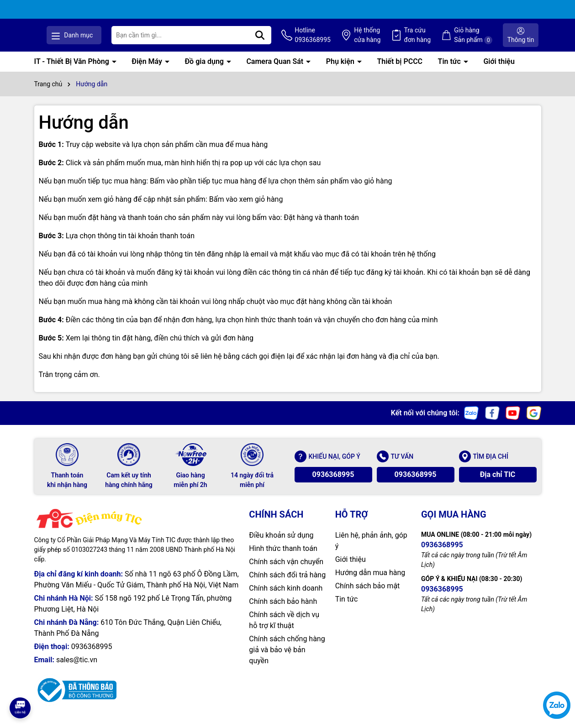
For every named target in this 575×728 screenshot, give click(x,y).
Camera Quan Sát (276, 71)
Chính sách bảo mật (368, 595)
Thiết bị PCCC (400, 71)
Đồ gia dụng (205, 71)
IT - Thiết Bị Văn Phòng (73, 71)
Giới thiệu (499, 71)
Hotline (344, 41)
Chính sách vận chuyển (286, 571)
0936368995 (333, 484)
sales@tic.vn (77, 669)
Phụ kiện (341, 71)
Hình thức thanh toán (283, 558)
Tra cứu (437, 41)
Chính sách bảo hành (283, 611)
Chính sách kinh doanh (286, 598)
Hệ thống (393, 41)
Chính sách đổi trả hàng (287, 584)
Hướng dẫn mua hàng (370, 582)
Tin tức (450, 71)
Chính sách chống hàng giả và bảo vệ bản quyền (287, 659)
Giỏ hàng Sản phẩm (488, 40)
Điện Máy (148, 71)
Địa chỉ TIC (498, 484)
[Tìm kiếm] (297, 40)
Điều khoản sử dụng (281, 545)
